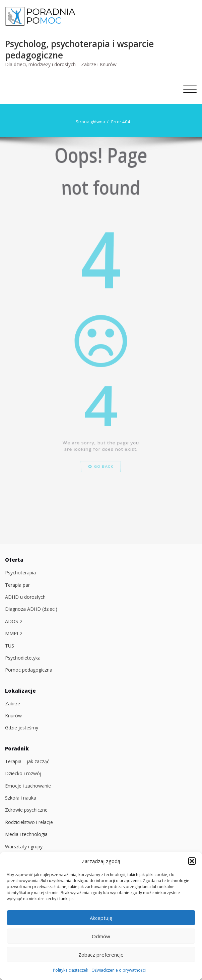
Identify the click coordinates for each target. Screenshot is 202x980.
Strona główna (90, 122)
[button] (192, 861)
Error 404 (120, 122)
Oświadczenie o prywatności (119, 970)
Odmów (101, 936)
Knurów (13, 716)
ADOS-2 (14, 621)
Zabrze (13, 704)
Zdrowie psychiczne (26, 810)
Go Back (101, 505)
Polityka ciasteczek (71, 970)
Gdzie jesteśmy (22, 728)
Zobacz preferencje (101, 955)
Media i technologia (26, 834)
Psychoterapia (20, 573)
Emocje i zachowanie (28, 786)
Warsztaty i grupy (24, 847)
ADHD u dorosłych (25, 597)
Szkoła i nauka (21, 798)
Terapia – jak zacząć (27, 761)
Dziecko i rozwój (23, 773)
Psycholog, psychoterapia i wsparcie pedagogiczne (79, 49)
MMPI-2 (14, 633)
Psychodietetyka (23, 658)
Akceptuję (101, 918)
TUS (10, 646)
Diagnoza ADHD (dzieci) (31, 609)
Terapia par (17, 585)
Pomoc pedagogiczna (29, 670)
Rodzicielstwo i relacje (29, 822)
